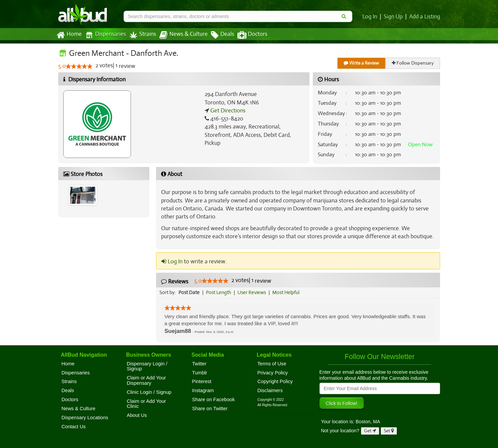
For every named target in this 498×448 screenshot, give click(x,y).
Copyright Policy (275, 381)
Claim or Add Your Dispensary (147, 380)
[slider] (79, 67)
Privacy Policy (273, 373)
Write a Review (362, 63)
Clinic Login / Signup (149, 392)
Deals (218, 35)
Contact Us (74, 427)
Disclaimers (270, 390)
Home (69, 35)
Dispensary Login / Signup (147, 366)
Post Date (189, 292)
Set (389, 431)
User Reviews (253, 292)
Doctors (247, 35)
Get (370, 431)
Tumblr (200, 373)
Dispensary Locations (85, 418)
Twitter (199, 364)
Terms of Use (272, 364)
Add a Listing (425, 17)
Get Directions (227, 111)
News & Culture (180, 35)
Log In (371, 17)
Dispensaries (104, 35)
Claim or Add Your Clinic (147, 404)
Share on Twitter (210, 409)
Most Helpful (288, 292)
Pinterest (202, 381)
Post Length (220, 292)
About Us (137, 415)
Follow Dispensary (413, 63)
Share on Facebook (214, 399)
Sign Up (394, 17)
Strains (140, 35)
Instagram (203, 390)
